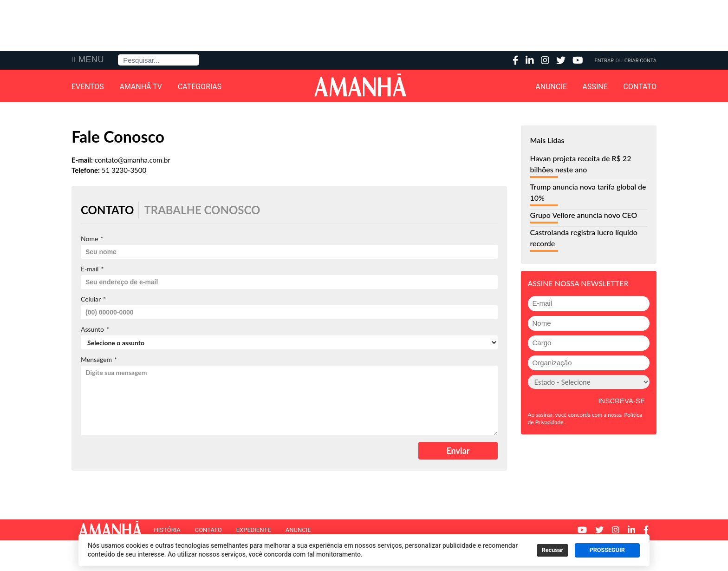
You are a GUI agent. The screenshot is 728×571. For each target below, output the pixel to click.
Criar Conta (640, 61)
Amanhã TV (141, 87)
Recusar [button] (552, 550)
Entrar (604, 61)
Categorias (200, 87)
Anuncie (551, 87)
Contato (640, 87)
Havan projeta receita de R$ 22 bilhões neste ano (581, 164)
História (167, 530)
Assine (595, 87)
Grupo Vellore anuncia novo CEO (584, 215)
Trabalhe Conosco (202, 210)
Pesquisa (118, 55)
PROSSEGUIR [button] (607, 550)
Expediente (254, 530)
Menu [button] (91, 59)
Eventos (88, 87)
